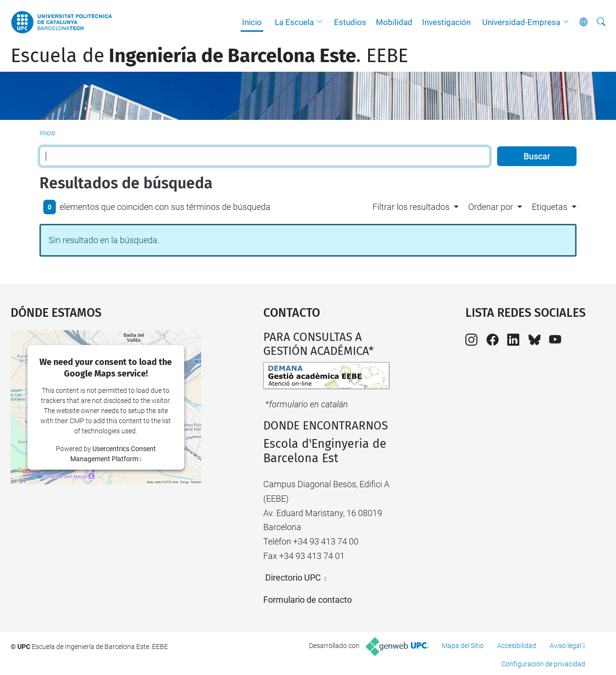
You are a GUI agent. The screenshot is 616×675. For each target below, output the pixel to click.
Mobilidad (394, 22)
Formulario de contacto (308, 600)
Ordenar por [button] (491, 207)
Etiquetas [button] (550, 207)
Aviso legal (565, 646)
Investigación (446, 22)
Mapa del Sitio (463, 646)
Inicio (252, 22)
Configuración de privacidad (543, 664)
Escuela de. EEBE (209, 56)
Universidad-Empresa (521, 22)
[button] (322, 22)
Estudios (350, 22)
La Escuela (294, 22)
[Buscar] (601, 22)
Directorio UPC (293, 578)
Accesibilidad (517, 646)
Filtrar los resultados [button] (411, 207)
